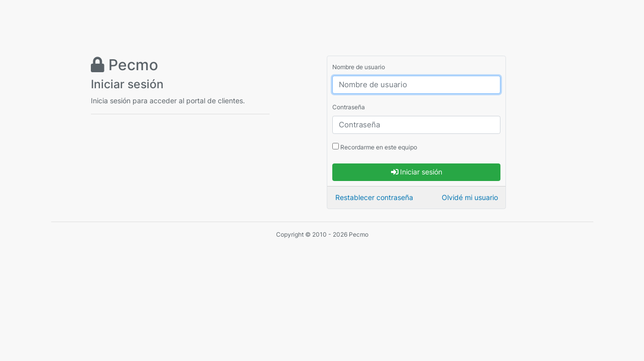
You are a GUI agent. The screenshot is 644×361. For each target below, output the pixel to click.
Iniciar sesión (417, 172)
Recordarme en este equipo (375, 147)
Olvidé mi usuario (470, 197)
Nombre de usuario (359, 67)
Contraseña (349, 107)
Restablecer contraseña (374, 197)
